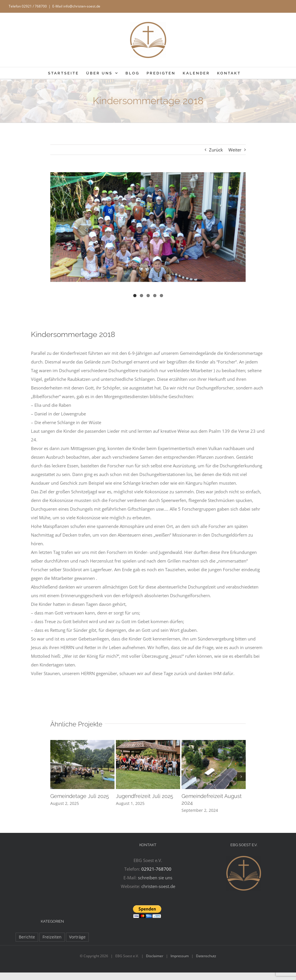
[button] (55, 777)
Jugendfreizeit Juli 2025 (145, 796)
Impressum (180, 956)
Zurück (216, 150)
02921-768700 (156, 869)
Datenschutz (206, 956)
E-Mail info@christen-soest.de (76, 6)
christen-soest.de (158, 886)
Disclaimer (155, 956)
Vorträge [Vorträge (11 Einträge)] (77, 937)
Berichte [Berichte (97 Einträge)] (27, 937)
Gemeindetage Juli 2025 (80, 796)
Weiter (235, 150)
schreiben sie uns (155, 878)
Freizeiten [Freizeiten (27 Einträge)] (52, 937)
